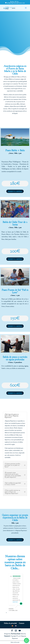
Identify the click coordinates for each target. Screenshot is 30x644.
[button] (26, 640)
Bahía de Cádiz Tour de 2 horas (15, 223)
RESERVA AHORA (15, 192)
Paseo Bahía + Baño (15, 150)
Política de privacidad (10, 623)
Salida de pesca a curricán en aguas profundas (15, 358)
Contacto (22, 623)
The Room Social (15, 634)
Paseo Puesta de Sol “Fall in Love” (15, 291)
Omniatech (7, 636)
